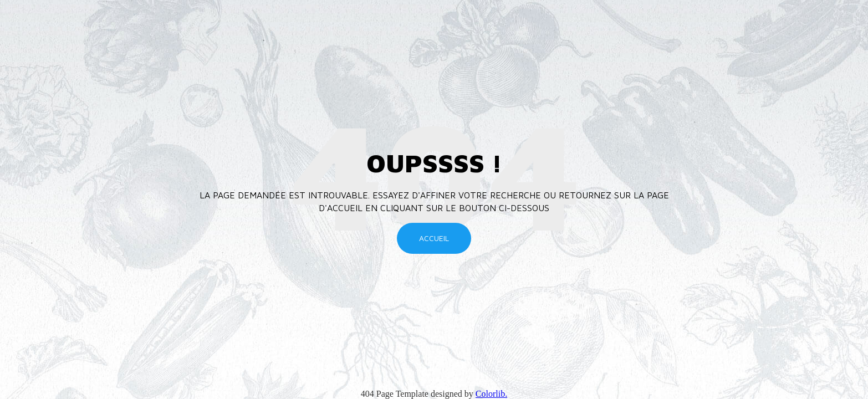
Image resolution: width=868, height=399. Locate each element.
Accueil (434, 238)
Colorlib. (491, 394)
